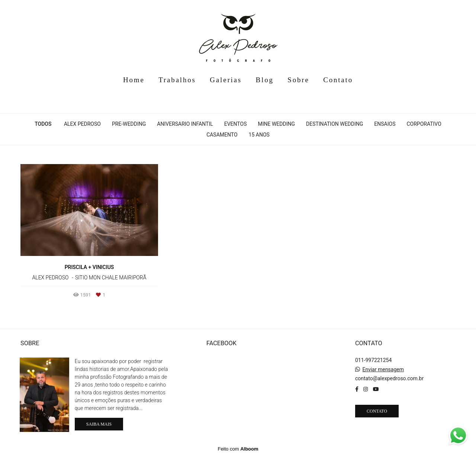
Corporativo (424, 124)
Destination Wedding (335, 124)
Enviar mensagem (383, 369)
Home (134, 80)
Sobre (298, 80)
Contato (338, 80)
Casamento (222, 135)
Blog (265, 80)
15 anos (259, 135)
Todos (43, 124)
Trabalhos (177, 80)
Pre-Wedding (129, 124)
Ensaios (385, 124)
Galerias (226, 80)
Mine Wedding (276, 124)
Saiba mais (99, 424)
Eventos (236, 124)
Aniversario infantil (185, 124)
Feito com (238, 449)
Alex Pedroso (82, 124)
